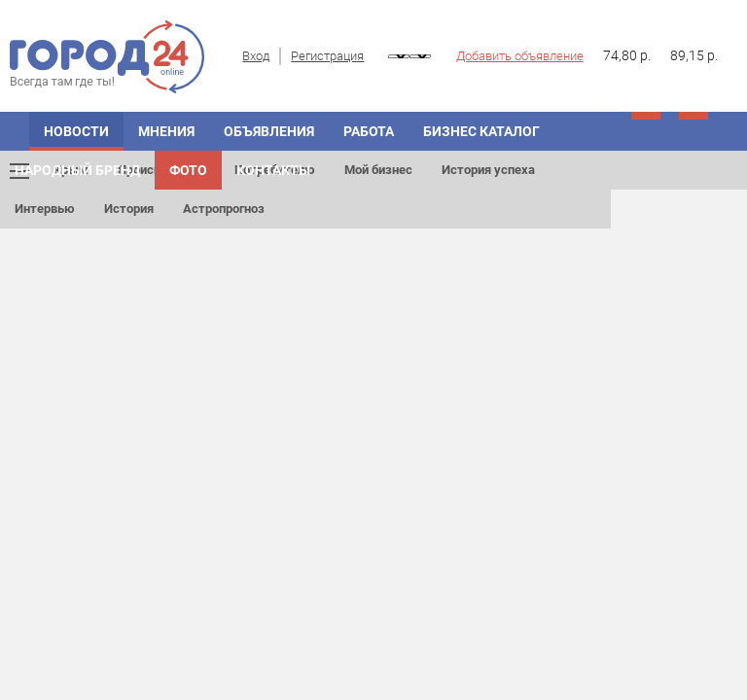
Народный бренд (77, 170)
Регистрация (327, 56)
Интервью (45, 209)
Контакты (273, 170)
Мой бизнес (378, 170)
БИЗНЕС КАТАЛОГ (481, 131)
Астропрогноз (224, 209)
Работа (369, 131)
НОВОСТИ (76, 131)
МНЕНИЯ (166, 131)
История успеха (488, 170)
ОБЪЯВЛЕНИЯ (269, 131)
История (129, 209)
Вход (256, 56)
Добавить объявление (520, 56)
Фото (188, 170)
